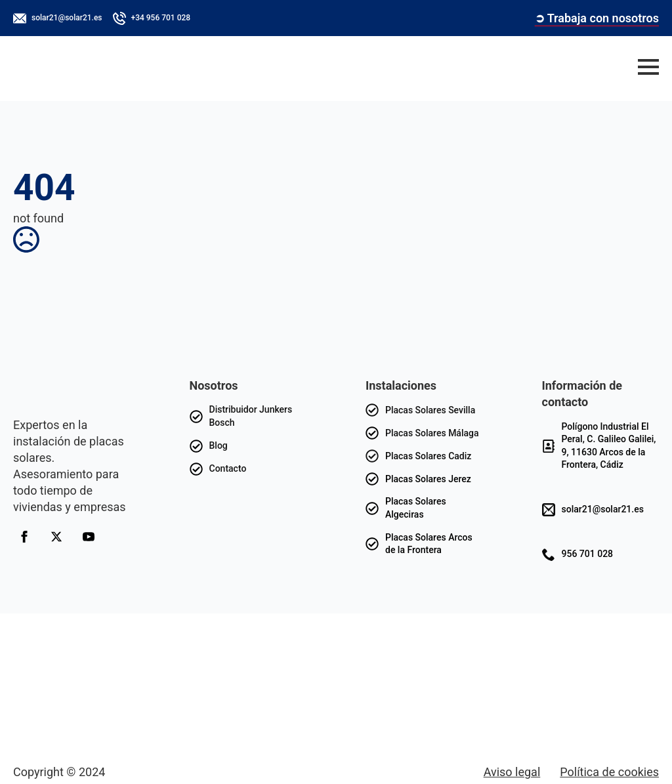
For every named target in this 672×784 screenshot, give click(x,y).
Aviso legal (512, 772)
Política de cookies (609, 772)
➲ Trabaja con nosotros (597, 18)
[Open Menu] (648, 67)
